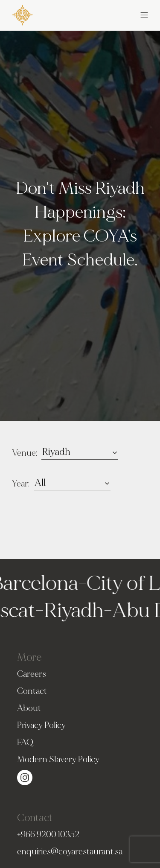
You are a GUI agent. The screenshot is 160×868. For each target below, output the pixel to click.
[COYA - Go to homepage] (22, 13)
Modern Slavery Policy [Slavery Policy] (58, 759)
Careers (32, 674)
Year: (21, 484)
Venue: (25, 453)
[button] (114, 14)
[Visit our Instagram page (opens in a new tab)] (25, 776)
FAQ (25, 742)
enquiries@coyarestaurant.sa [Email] (70, 852)
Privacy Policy (41, 725)
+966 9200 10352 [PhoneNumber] (48, 835)
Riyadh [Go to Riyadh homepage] (72, 610)
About (29, 708)
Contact (32, 691)
